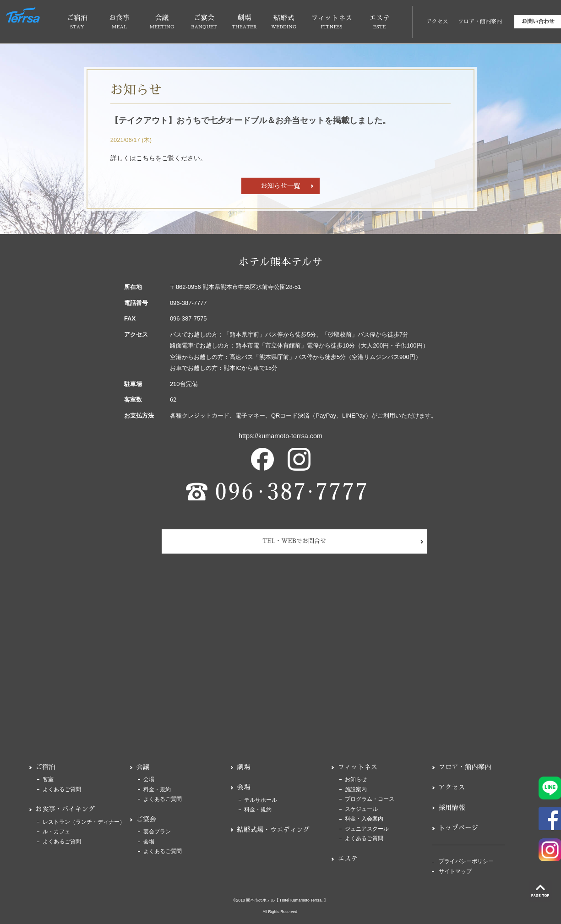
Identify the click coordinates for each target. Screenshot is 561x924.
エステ (348, 859)
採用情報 (452, 808)
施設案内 (356, 790)
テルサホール (261, 800)
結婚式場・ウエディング (273, 830)
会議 (143, 767)
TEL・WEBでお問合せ (294, 541)
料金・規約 (157, 790)
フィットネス (358, 767)
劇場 (244, 767)
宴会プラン (157, 832)
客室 (48, 780)
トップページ (458, 828)
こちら (146, 158)
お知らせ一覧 (280, 186)
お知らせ (356, 780)
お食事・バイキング (65, 809)
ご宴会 (146, 819)
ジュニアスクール (367, 829)
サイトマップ (455, 872)
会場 (149, 780)
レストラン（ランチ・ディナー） (84, 822)
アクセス (437, 22)
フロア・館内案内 (480, 22)
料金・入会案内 (364, 819)
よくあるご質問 (62, 790)
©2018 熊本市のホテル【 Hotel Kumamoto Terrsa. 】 (280, 900)
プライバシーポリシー (466, 861)
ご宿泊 (46, 767)
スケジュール (361, 809)
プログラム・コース (370, 799)
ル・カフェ (56, 832)
